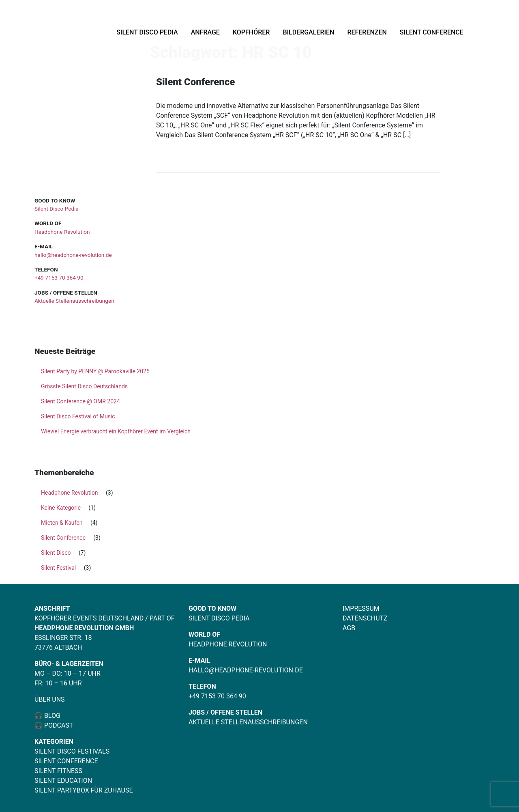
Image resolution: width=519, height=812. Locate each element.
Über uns (50, 699)
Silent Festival (58, 568)
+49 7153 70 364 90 (59, 278)
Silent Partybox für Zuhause (84, 790)
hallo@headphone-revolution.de (73, 255)
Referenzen (367, 32)
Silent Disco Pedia (147, 32)
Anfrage (205, 32)
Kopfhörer (251, 32)
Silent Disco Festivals (72, 751)
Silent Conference (432, 32)
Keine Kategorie (61, 508)
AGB (349, 628)
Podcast (59, 725)
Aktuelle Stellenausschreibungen (74, 301)
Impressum (361, 608)
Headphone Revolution (62, 232)
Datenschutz (365, 618)
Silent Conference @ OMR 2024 (80, 401)
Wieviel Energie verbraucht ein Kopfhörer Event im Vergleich (116, 431)
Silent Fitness (58, 771)
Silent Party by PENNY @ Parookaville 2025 (95, 371)
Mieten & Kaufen (62, 523)
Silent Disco (56, 553)
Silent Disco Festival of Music (78, 416)
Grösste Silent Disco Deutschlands (84, 386)
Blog (51, 716)
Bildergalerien (308, 32)
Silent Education (63, 781)
